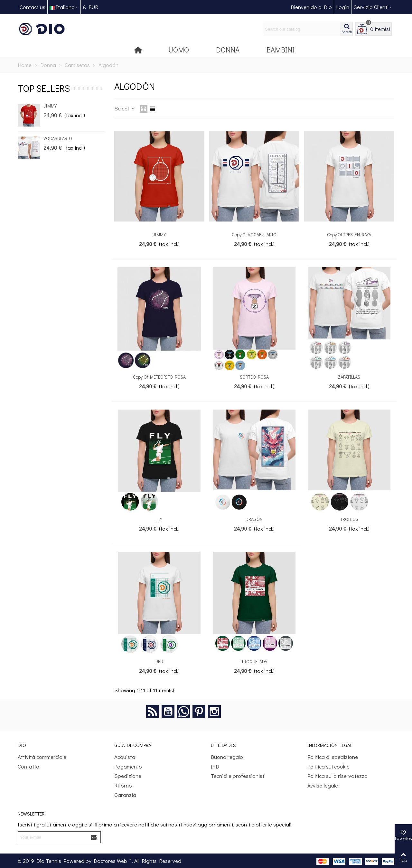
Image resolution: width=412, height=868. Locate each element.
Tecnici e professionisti (238, 776)
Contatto (28, 766)
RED (159, 661)
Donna (228, 50)
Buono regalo (227, 757)
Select (125, 108)
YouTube (168, 712)
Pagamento (128, 766)
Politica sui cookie (328, 766)
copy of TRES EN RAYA (349, 235)
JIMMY (50, 106)
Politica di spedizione (333, 757)
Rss (153, 712)
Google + (183, 712)
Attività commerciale (42, 757)
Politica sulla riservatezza (337, 776)
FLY (159, 519)
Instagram (214, 712)
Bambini (281, 50)
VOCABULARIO (58, 138)
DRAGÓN (254, 519)
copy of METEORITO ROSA (159, 377)
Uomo (179, 50)
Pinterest (199, 712)
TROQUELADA (254, 661)
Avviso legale (323, 785)
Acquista (125, 757)
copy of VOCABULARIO (254, 235)
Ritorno (123, 785)
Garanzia (125, 795)
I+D (215, 766)
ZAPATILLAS (349, 377)
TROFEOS (349, 519)
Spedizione (128, 776)
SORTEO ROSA (254, 377)
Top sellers (44, 88)
